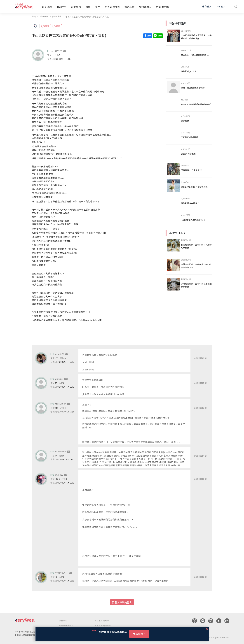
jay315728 (57, 51)
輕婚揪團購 (162, 7)
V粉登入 (221, 6)
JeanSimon (60, 404)
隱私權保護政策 (102, 620)
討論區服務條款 (66, 625)
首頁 (34, 16)
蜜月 (98, 7)
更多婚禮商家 (112, 7)
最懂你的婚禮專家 (103, 625)
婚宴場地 (47, 7)
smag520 (59, 354)
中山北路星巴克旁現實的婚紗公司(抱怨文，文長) (87, 17)
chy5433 (59, 475)
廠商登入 (207, 6)
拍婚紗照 (61, 7)
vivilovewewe (62, 573)
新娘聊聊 (129, 7)
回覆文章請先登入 (122, 602)
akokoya (59, 379)
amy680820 (61, 451)
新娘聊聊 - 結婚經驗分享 (51, 16)
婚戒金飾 (76, 7)
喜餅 (88, 7)
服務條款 (63, 620)
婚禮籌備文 (145, 7)
